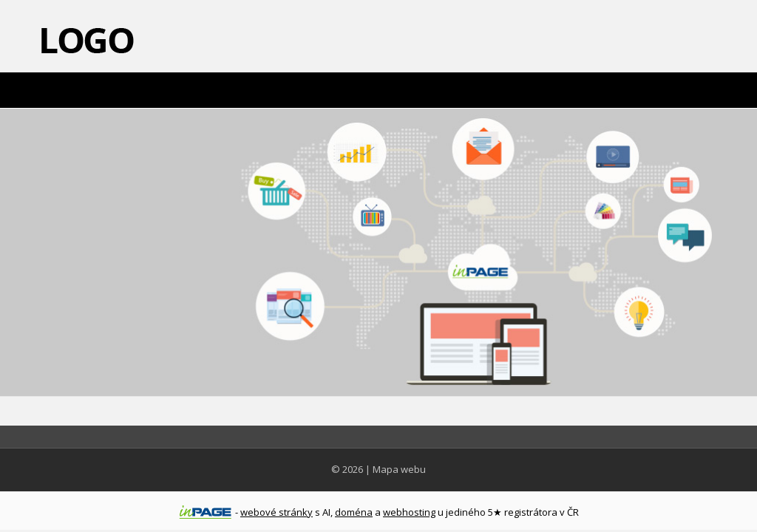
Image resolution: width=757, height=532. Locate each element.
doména (354, 512)
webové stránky (276, 512)
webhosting (409, 512)
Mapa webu (399, 469)
